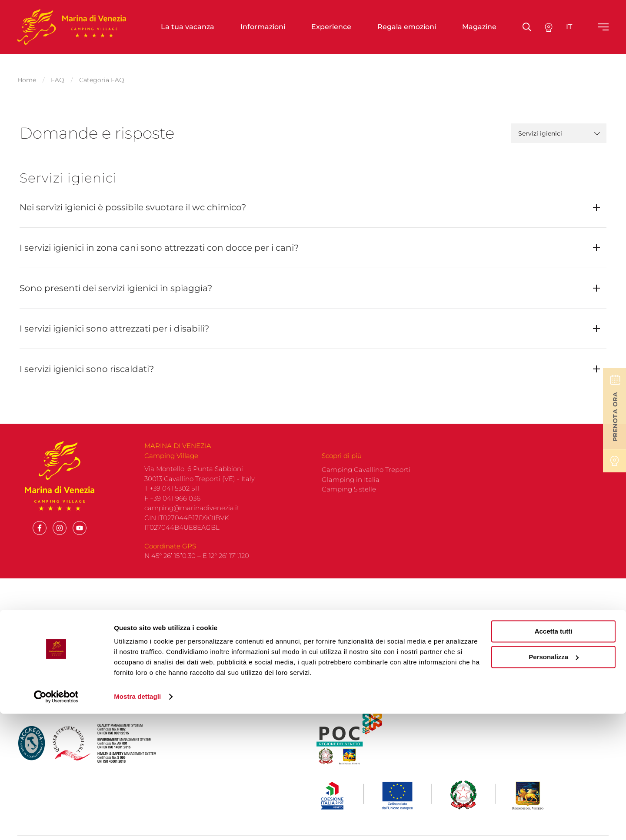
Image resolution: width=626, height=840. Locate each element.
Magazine (479, 27)
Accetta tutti (554, 758)
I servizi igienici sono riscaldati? (87, 362)
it (569, 27)
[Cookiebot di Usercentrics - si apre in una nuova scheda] (56, 823)
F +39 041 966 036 (172, 505)
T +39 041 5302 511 (172, 495)
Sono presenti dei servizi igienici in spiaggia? (116, 281)
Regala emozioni (407, 27)
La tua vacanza (188, 27)
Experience (331, 27)
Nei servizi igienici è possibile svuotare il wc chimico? (133, 200)
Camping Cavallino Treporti (366, 476)
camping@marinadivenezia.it (192, 515)
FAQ (58, 76)
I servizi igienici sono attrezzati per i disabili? (114, 322)
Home (27, 76)
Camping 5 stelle (349, 496)
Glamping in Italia (351, 486)
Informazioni (263, 27)
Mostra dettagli (137, 823)
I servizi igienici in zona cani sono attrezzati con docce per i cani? (159, 241)
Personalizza (554, 783)
